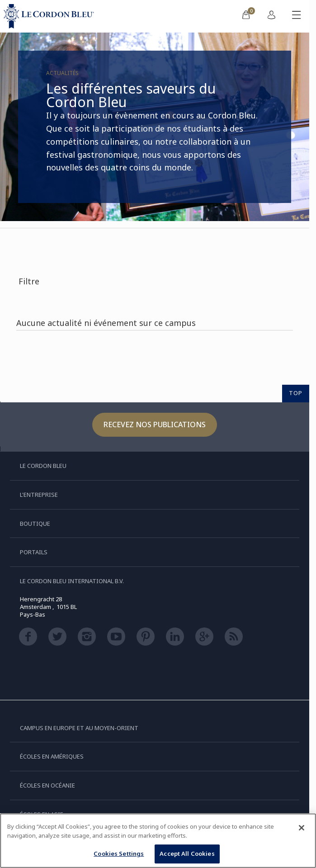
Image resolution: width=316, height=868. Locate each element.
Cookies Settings (119, 854)
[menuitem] (246, 16)
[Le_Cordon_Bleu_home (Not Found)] (51, 16)
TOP (296, 393)
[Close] (302, 828)
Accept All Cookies (187, 854)
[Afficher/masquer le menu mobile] (297, 16)
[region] (158, 841)
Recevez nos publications (155, 425)
